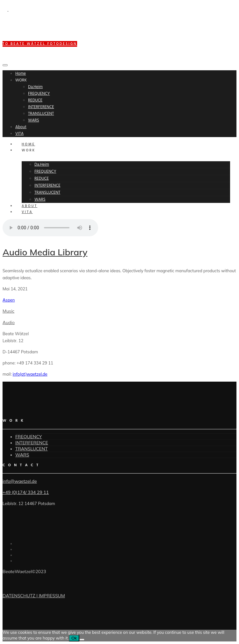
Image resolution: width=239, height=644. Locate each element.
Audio (9, 322)
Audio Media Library (45, 252)
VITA (19, 134)
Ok (74, 638)
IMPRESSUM (52, 596)
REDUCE (35, 100)
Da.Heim (35, 87)
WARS (34, 120)
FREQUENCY (39, 94)
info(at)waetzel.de (30, 374)
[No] (82, 640)
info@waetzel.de (20, 481)
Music (8, 311)
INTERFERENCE (41, 107)
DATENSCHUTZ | (21, 596)
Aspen (9, 300)
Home (21, 74)
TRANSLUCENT (41, 114)
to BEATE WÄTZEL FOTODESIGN (40, 44)
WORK (21, 80)
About (21, 127)
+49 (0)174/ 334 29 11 (26, 492)
